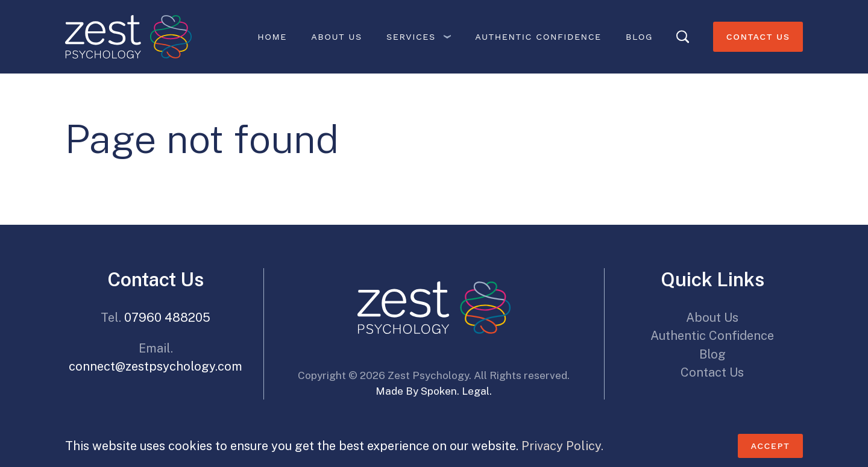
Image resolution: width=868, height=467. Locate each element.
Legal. (477, 391)
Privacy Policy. (562, 446)
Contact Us (758, 37)
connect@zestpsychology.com (156, 366)
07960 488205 (167, 318)
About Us (336, 37)
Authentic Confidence (538, 37)
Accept (770, 446)
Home (272, 37)
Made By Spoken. (417, 391)
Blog (639, 37)
